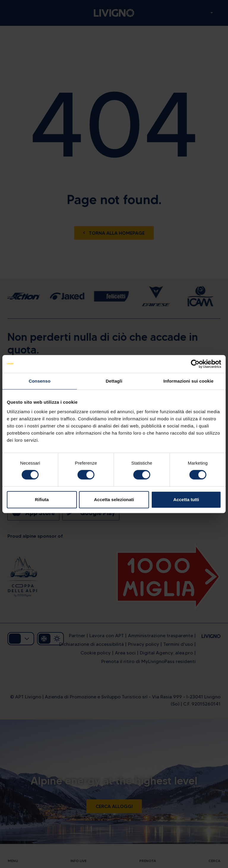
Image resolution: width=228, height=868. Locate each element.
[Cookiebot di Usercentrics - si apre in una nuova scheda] (195, 364)
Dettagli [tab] (114, 381)
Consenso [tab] (40, 381)
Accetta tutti (186, 500)
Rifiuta (42, 500)
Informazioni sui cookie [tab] (188, 381)
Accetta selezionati (114, 500)
